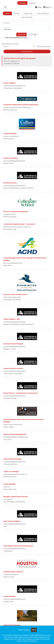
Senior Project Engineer (12, 521)
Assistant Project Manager (13, 344)
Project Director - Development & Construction (21, 393)
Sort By (5, 46)
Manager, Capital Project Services (16, 496)
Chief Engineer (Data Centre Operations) (18, 546)
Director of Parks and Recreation (15, 294)
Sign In (47, 7)
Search (7, 13)
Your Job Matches (43, 13)
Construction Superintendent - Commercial (19, 224)
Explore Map (28, 13)
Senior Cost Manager (11, 471)
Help (38, 7)
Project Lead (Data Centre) (13, 368)
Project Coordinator (11, 158)
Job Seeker (22, 3)
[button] (33, 34)
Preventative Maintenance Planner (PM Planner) (21, 105)
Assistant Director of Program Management (20, 58)
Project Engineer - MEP (12, 319)
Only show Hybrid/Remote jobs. (16, 38)
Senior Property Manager (13, 459)
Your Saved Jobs (27, 17)
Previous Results (27, 51)
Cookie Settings (24, 630)
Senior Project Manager (12, 625)
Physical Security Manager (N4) (15, 434)
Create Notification (44, 46)
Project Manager (9, 484)
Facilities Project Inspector (13, 572)
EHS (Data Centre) (10, 183)
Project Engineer (10, 83)
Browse (17, 13)
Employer (32, 3)
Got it (34, 630)
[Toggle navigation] (5, 7)
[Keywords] (27, 23)
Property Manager (10, 133)
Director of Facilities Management (16, 211)
